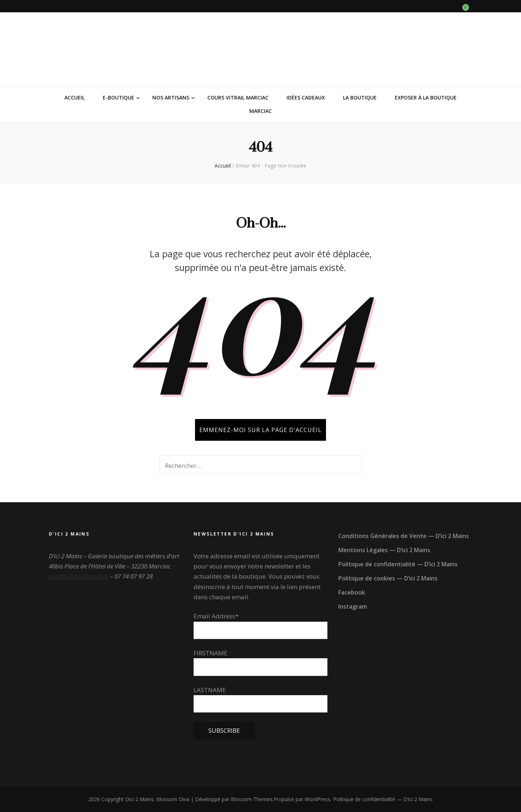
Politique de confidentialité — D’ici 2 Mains (398, 564)
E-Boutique (118, 98)
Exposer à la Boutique (426, 98)
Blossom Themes (252, 799)
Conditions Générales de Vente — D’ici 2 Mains (404, 536)
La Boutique (360, 98)
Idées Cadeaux (306, 98)
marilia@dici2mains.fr (79, 576)
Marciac (260, 111)
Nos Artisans (171, 98)
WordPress (317, 799)
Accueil (75, 98)
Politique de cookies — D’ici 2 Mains (388, 578)
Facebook (352, 592)
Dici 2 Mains (139, 799)
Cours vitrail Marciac (238, 98)
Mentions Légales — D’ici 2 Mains (384, 550)
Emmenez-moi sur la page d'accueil (260, 430)
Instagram (353, 606)
